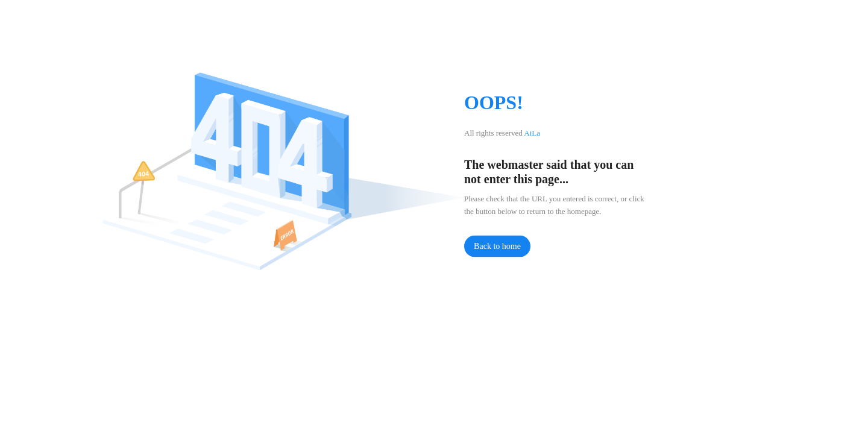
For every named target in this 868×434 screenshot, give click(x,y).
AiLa (532, 133)
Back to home (497, 246)
